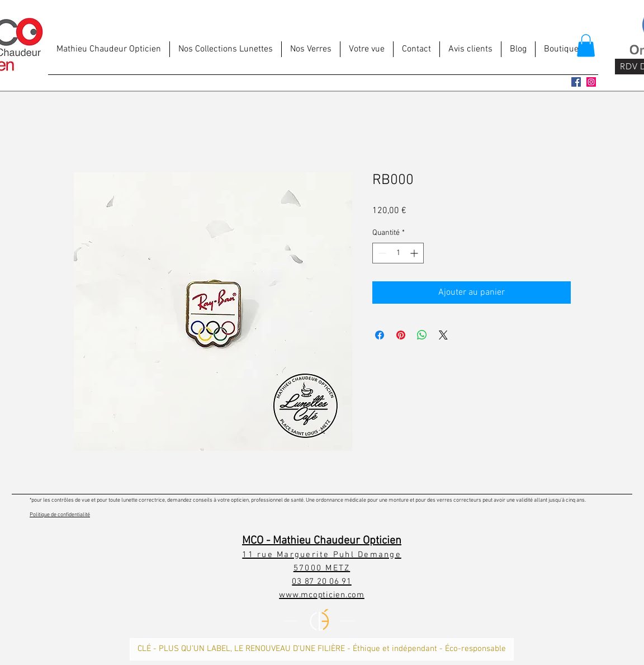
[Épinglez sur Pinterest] (401, 335)
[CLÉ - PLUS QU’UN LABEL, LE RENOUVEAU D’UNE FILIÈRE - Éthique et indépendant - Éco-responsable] (322, 649)
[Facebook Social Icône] (576, 82)
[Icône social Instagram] (591, 82)
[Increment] (415, 253)
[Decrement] (381, 253)
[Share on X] (443, 335)
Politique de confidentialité (60, 515)
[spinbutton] (398, 253)
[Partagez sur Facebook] (380, 335)
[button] (586, 46)
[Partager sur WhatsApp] (422, 335)
